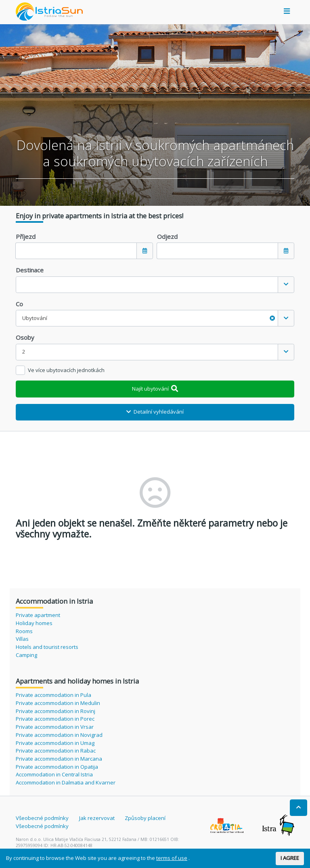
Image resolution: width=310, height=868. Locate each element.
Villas (22, 639)
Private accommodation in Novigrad (59, 735)
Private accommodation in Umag (55, 743)
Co (19, 304)
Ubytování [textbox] (149, 318)
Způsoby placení (145, 818)
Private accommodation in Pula (53, 695)
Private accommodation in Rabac (56, 751)
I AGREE (290, 858)
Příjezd (26, 236)
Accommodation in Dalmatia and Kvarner (66, 782)
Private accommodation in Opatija (57, 767)
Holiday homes (34, 623)
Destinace (30, 270)
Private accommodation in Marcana (59, 759)
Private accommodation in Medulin (58, 703)
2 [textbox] (24, 351)
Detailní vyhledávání (155, 412)
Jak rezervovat (97, 818)
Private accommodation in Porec (55, 719)
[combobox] (155, 285)
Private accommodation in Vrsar (55, 727)
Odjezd (167, 236)
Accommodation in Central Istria (54, 774)
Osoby (25, 337)
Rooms (24, 631)
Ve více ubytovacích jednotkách (66, 370)
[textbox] (147, 285)
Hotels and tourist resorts (47, 647)
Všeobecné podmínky (42, 818)
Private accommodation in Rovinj (56, 711)
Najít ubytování (155, 389)
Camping (26, 655)
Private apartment (38, 615)
